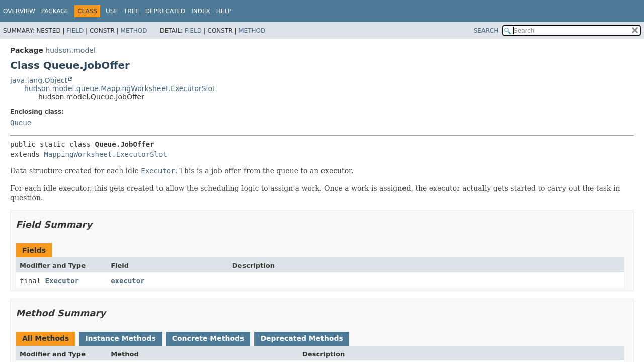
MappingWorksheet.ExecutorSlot (105, 154)
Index (201, 11)
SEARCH (486, 31)
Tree (132, 11)
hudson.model (70, 50)
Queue (21, 123)
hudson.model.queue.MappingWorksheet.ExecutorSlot (120, 88)
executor (128, 281)
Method (134, 31)
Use (112, 11)
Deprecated (166, 11)
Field (75, 31)
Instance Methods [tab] (120, 338)
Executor (62, 281)
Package (55, 11)
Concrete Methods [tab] (208, 338)
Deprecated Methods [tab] (301, 338)
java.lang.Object (39, 80)
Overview (19, 11)
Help (224, 11)
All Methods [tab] (46, 338)
